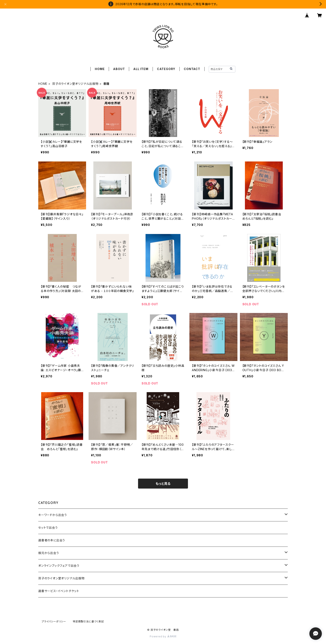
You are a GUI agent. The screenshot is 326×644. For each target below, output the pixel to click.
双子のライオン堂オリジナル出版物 (75, 84)
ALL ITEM (141, 69)
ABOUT (119, 69)
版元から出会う (49, 553)
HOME (100, 69)
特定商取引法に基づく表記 (88, 621)
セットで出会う (48, 528)
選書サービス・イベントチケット (59, 591)
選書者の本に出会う (52, 540)
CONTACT (192, 69)
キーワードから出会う (53, 515)
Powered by (163, 636)
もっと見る (163, 484)
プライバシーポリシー (54, 621)
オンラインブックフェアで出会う (59, 566)
